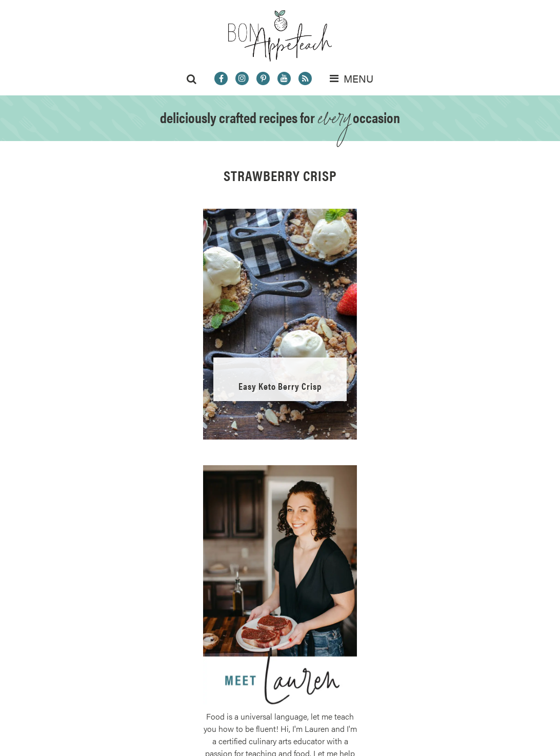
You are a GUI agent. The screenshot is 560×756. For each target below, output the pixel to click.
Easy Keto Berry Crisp (280, 386)
